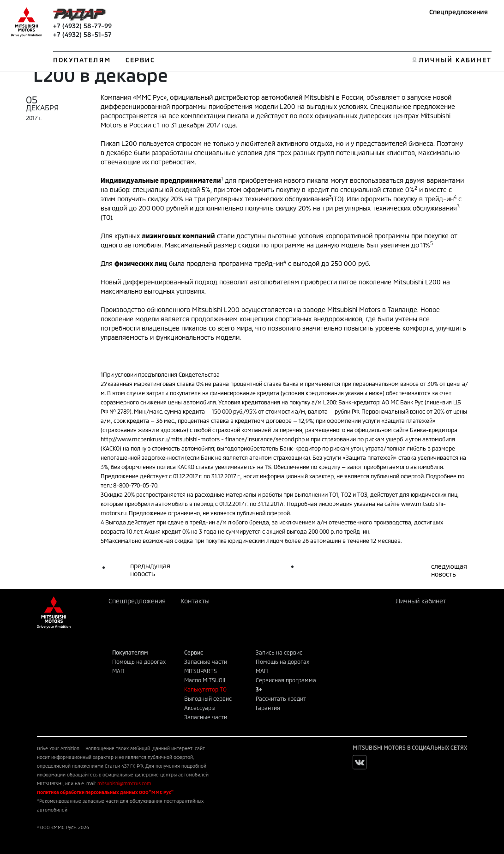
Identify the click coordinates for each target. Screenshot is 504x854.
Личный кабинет (421, 601)
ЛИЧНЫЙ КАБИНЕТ (455, 60)
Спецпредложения (459, 12)
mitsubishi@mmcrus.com (124, 783)
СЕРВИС (141, 60)
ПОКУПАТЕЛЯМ (82, 60)
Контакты (195, 601)
